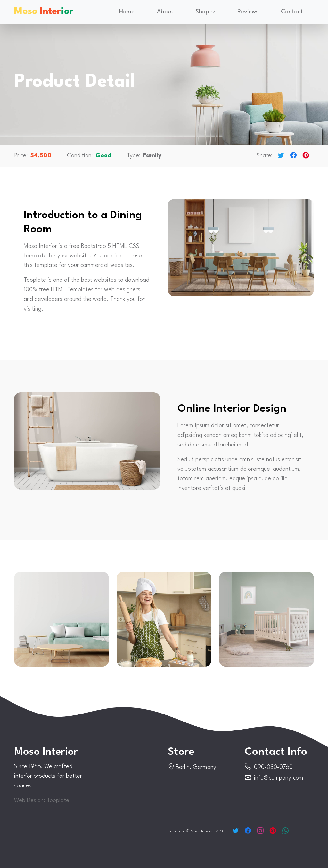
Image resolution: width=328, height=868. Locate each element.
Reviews (248, 11)
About (165, 11)
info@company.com (279, 778)
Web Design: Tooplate (42, 801)
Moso (44, 11)
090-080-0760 (273, 767)
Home (127, 11)
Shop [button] (202, 11)
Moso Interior (47, 752)
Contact (292, 11)
